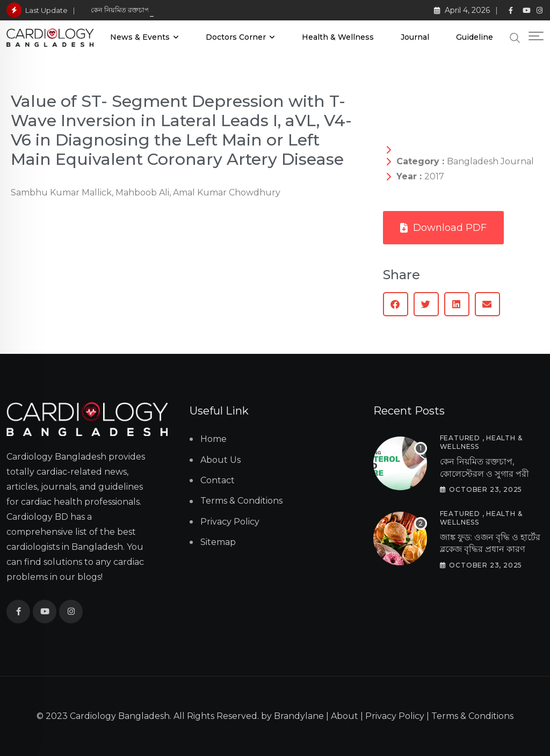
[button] (396, 304)
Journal (415, 37)
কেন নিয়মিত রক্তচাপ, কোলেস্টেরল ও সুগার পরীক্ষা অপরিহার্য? (489, 474)
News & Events (140, 37)
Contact (218, 480)
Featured (460, 438)
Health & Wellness (338, 37)
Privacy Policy (230, 522)
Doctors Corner (236, 37)
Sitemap (218, 542)
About (345, 716)
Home (214, 439)
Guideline (475, 37)
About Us (220, 460)
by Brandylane (292, 716)
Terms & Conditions (241, 501)
